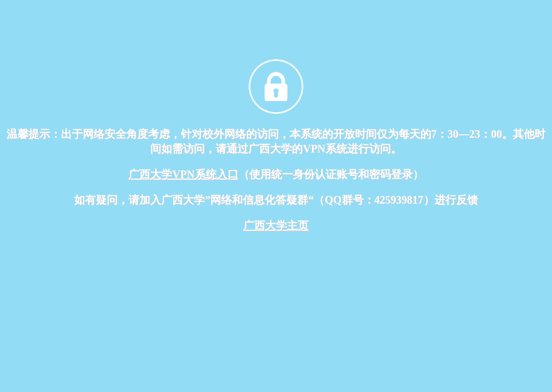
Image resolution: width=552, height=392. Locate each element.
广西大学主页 (276, 225)
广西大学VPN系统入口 (183, 174)
